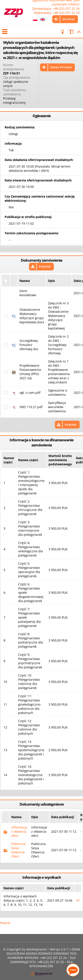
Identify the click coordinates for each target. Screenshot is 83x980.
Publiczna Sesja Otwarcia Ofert (18, 850)
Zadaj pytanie (61, 67)
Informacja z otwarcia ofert (19, 831)
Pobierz (45, 267)
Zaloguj (68, 19)
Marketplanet (36, 949)
